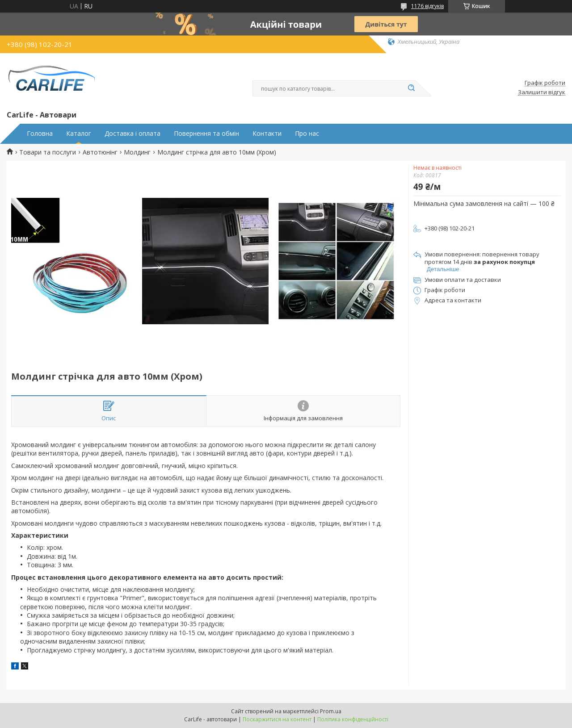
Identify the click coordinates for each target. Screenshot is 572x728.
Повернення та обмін (206, 134)
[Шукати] (411, 88)
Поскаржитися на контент (277, 719)
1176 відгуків (427, 6)
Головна (40, 134)
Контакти (267, 134)
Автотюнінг (100, 152)
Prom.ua (331, 711)
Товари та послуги (48, 152)
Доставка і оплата (132, 134)
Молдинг (137, 152)
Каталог (79, 134)
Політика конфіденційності (353, 719)
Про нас (307, 134)
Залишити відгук (542, 92)
